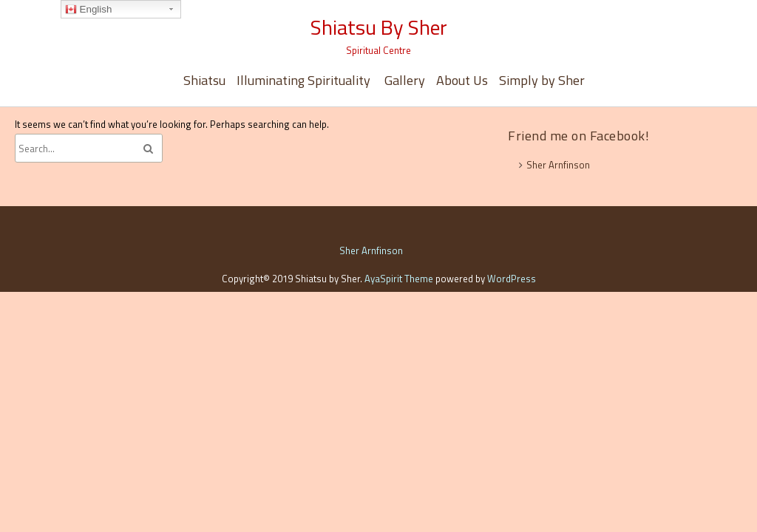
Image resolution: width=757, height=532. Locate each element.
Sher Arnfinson (558, 165)
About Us (462, 80)
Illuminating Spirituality (305, 80)
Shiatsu (204, 80)
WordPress (512, 279)
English (88, 10)
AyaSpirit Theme (399, 279)
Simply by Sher (542, 80)
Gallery (405, 80)
